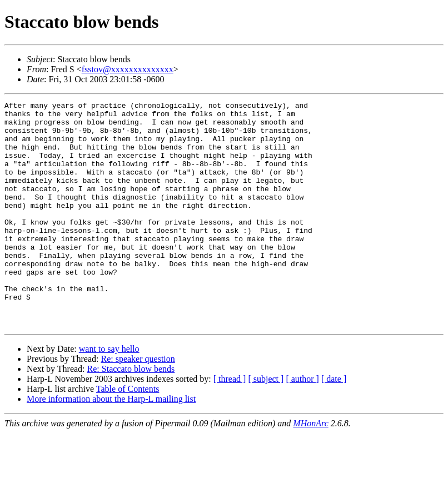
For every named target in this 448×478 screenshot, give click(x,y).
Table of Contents (128, 434)
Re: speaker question (138, 404)
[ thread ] (230, 424)
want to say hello (109, 394)
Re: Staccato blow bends (131, 414)
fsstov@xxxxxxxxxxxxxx (128, 69)
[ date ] (334, 424)
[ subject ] (266, 424)
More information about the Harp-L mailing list (111, 444)
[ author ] (302, 424)
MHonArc (310, 468)
